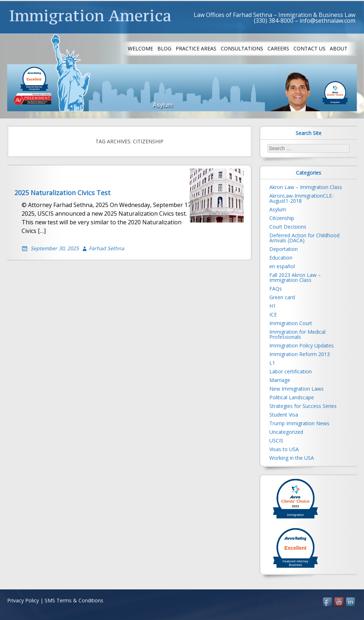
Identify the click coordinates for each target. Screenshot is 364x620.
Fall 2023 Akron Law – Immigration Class (295, 277)
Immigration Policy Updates (302, 345)
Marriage (280, 380)
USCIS (276, 441)
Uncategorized (286, 432)
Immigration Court (291, 323)
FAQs (276, 289)
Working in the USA (292, 458)
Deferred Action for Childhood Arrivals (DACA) (304, 238)
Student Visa (284, 415)
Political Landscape (292, 397)
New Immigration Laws (296, 389)
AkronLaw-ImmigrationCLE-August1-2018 (302, 198)
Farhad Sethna (107, 248)
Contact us (309, 48)
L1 (272, 363)
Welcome (140, 48)
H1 (273, 306)
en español (282, 266)
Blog (164, 48)
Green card (282, 297)
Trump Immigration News (299, 423)
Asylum (278, 209)
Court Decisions (288, 227)
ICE (273, 315)
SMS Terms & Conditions (74, 600)
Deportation (284, 249)
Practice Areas (196, 48)
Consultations (242, 48)
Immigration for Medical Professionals (297, 334)
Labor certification (291, 371)
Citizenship (282, 218)
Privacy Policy (23, 600)
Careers (278, 48)
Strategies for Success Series (303, 406)
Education (281, 258)
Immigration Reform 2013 (300, 354)
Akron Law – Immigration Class (306, 187)
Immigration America (90, 15)
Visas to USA (284, 449)
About (339, 48)
